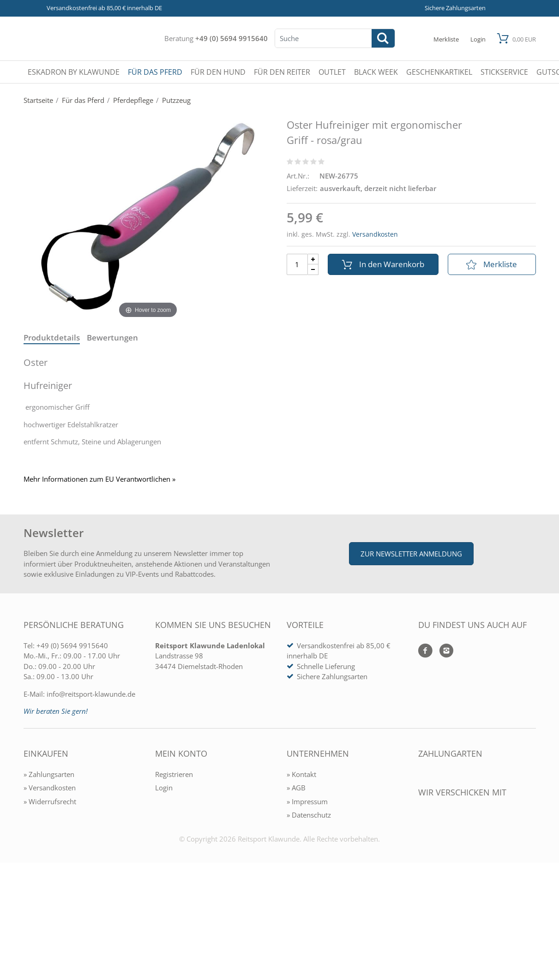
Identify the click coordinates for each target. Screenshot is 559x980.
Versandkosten (375, 234)
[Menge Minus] (313, 270)
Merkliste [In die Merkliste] (492, 264)
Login (164, 788)
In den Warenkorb (383, 264)
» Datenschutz (309, 815)
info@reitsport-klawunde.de (91, 694)
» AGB (296, 788)
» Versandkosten (50, 788)
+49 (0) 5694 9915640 (231, 38)
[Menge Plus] (313, 259)
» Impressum (307, 801)
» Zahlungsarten (49, 774)
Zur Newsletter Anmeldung (411, 554)
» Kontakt (301, 774)
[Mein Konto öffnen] (478, 39)
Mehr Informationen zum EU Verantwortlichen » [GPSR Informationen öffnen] (99, 479)
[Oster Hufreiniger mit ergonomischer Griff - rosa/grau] (148, 216)
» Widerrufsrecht (50, 801)
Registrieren (174, 774)
